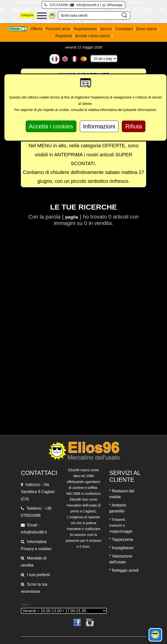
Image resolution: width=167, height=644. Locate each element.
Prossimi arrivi (58, 29)
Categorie (27, 15)
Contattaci (125, 29)
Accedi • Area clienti (93, 36)
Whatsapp (112, 5)
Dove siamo (146, 29)
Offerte (37, 29)
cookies (45, 549)
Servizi (107, 29)
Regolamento (86, 29)
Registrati (64, 36)
